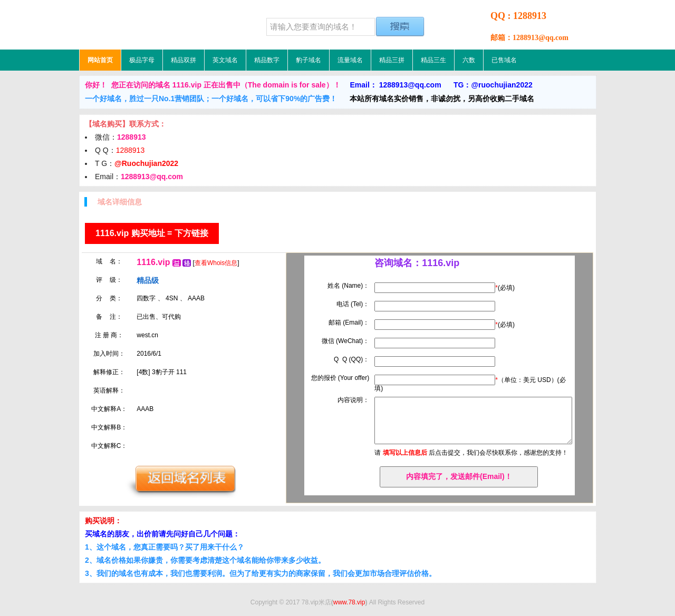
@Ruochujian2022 (146, 163)
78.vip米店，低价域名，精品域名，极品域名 (145, 25)
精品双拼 (184, 60)
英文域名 (225, 60)
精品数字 (267, 60)
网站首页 (100, 60)
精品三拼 (392, 60)
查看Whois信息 (216, 263)
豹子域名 (308, 60)
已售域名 (504, 60)
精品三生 (433, 60)
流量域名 (350, 60)
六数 (469, 60)
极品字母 (142, 60)
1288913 (131, 150)
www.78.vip (349, 602)
